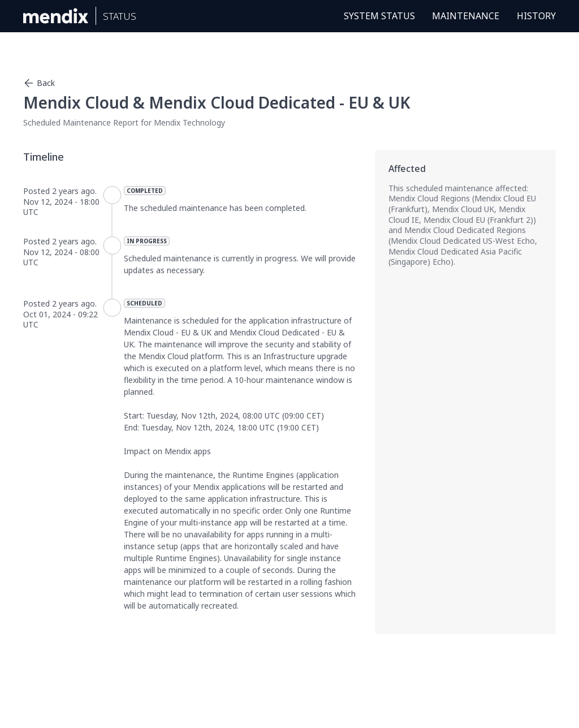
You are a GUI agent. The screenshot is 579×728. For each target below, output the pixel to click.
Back (39, 83)
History (536, 16)
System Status (379, 16)
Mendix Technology (189, 122)
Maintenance (466, 16)
